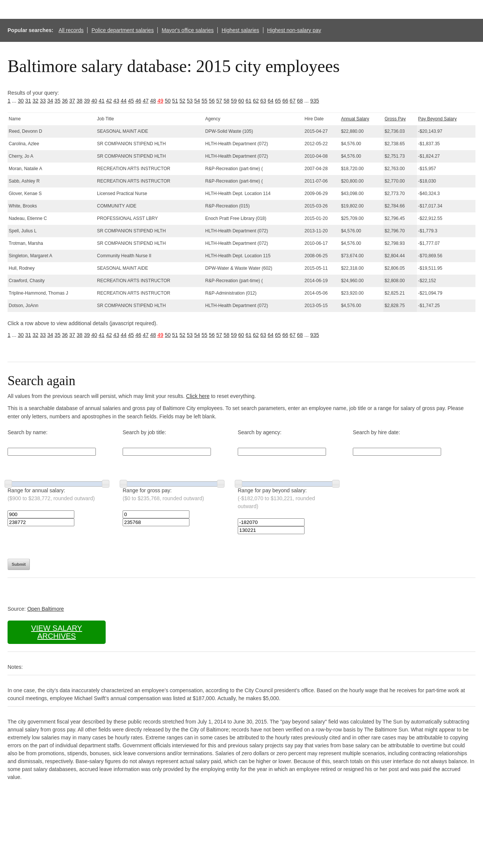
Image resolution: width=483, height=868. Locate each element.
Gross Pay (395, 119)
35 (58, 101)
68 (300, 101)
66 (285, 101)
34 (50, 101)
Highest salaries (240, 30)
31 (28, 101)
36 (65, 101)
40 (94, 101)
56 (212, 101)
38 (80, 101)
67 (293, 101)
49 (160, 101)
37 (72, 101)
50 (168, 101)
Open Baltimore (45, 609)
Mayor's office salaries (188, 30)
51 (175, 101)
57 (219, 101)
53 (190, 101)
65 (278, 101)
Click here (198, 396)
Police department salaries (122, 30)
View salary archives (56, 632)
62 (256, 101)
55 (205, 101)
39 (87, 101)
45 (131, 101)
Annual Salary (355, 119)
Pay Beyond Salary (437, 119)
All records (71, 30)
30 (21, 101)
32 (35, 101)
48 (153, 101)
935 (315, 101)
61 (249, 101)
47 (146, 101)
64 (271, 101)
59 (234, 101)
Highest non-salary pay (294, 30)
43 (116, 101)
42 (109, 101)
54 (197, 101)
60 (241, 101)
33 (43, 101)
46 (138, 101)
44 (124, 101)
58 (226, 101)
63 (263, 101)
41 (102, 101)
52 (183, 101)
